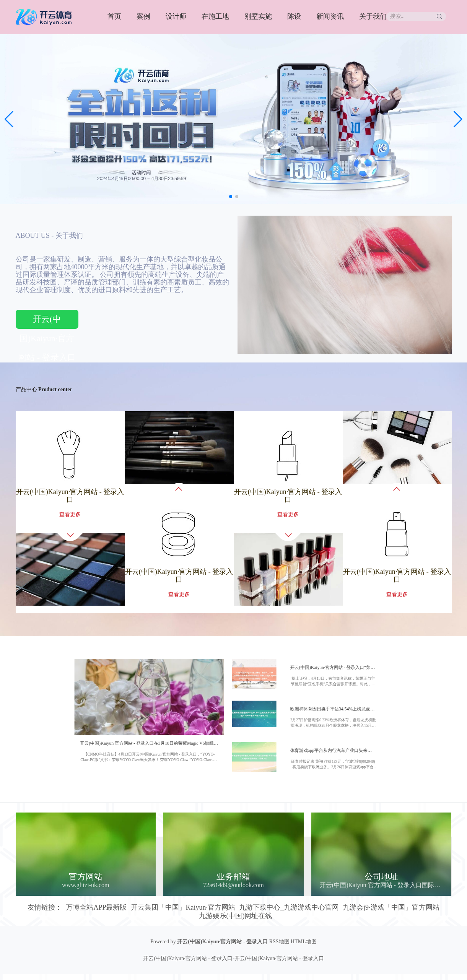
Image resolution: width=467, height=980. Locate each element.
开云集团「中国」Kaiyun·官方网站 (183, 907)
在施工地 (215, 16)
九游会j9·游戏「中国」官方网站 (391, 907)
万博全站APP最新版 (96, 907)
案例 (143, 16)
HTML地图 (304, 942)
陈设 (294, 16)
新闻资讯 (330, 16)
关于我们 (373, 16)
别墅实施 (258, 16)
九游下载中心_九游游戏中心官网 (289, 907)
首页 (114, 16)
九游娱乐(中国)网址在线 (236, 916)
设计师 (176, 16)
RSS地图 (279, 942)
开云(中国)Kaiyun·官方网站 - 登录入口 (47, 322)
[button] (458, 119)
